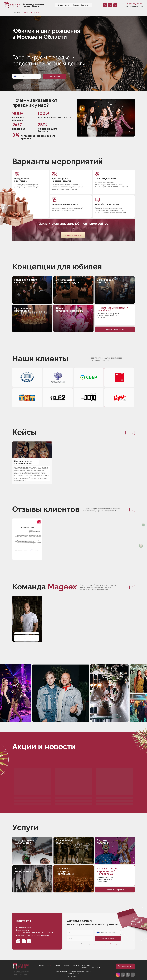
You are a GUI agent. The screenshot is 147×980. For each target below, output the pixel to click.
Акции (57, 965)
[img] (106, 118)
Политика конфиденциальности (91, 966)
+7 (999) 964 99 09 (24, 927)
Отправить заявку (108, 938)
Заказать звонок (54, 76)
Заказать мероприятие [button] (73, 235)
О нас (60, 5)
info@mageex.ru (23, 930)
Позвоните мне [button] (125, 966)
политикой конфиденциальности (115, 944)
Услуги (68, 5)
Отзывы (76, 5)
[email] (80, 938)
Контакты (85, 5)
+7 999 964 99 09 (73, 974)
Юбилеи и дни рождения (31, 13)
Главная (17, 13)
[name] (80, 932)
